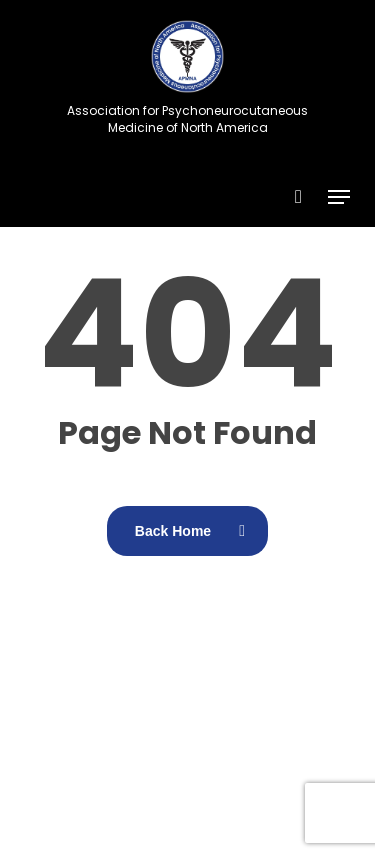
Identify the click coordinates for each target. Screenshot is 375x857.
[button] (339, 197)
